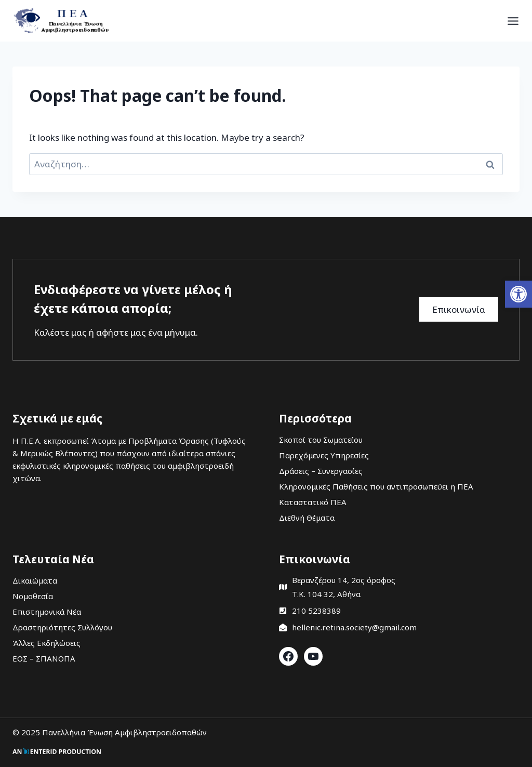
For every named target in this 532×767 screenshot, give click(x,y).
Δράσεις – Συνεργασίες (321, 471)
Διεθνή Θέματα (307, 518)
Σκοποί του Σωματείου (321, 440)
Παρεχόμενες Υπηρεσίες (324, 455)
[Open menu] (513, 21)
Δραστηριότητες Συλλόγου (62, 627)
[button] (518, 294)
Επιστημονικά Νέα (47, 612)
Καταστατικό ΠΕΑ (313, 502)
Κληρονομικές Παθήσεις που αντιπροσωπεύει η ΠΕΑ (376, 486)
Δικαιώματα (35, 580)
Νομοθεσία (33, 596)
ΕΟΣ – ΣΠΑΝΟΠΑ (44, 658)
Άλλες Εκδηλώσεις (46, 643)
